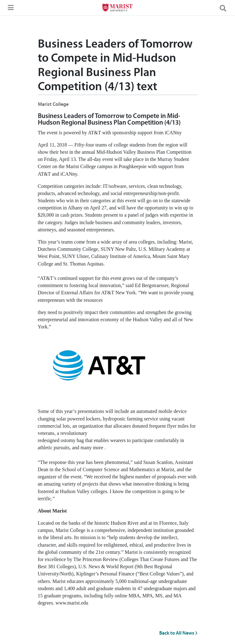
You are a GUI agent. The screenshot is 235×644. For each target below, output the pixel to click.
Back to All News (178, 633)
